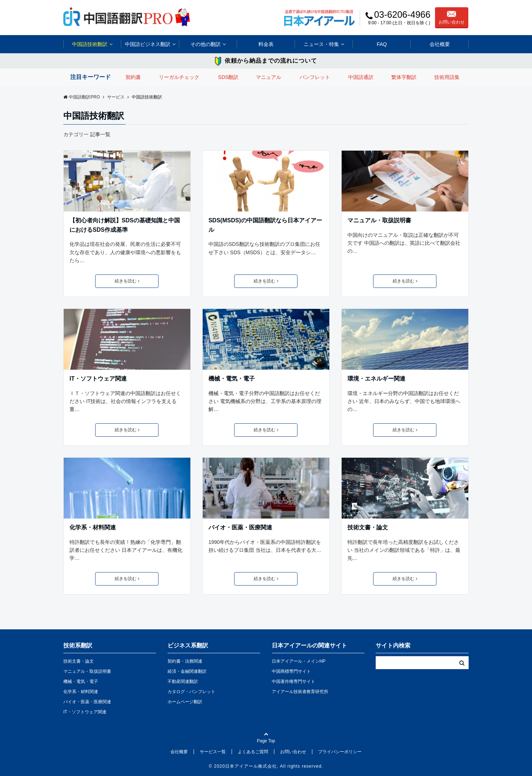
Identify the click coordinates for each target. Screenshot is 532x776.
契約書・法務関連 (185, 661)
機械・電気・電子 (232, 379)
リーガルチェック (179, 77)
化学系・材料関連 (93, 527)
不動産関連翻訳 (183, 681)
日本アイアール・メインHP (299, 661)
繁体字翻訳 (404, 77)
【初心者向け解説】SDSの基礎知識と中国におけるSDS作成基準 (125, 225)
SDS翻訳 (229, 77)
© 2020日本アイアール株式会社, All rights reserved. (266, 766)
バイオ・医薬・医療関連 (240, 527)
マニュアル (269, 77)
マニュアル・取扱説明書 (379, 220)
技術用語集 (447, 77)
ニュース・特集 (321, 44)
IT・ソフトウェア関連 (98, 379)
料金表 (266, 44)
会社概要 (440, 44)
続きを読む (127, 281)
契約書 (133, 77)
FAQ (382, 44)
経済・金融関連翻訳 (187, 671)
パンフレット (315, 77)
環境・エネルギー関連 (376, 379)
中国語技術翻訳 (90, 44)
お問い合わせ (452, 18)
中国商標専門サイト (291, 671)
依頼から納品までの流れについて (271, 61)
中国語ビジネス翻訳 (148, 44)
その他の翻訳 (206, 44)
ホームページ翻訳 (185, 702)
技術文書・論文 (368, 527)
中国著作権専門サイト (294, 681)
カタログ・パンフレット (191, 692)
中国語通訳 (361, 77)
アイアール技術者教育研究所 (300, 692)
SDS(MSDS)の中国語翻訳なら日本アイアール (265, 225)
